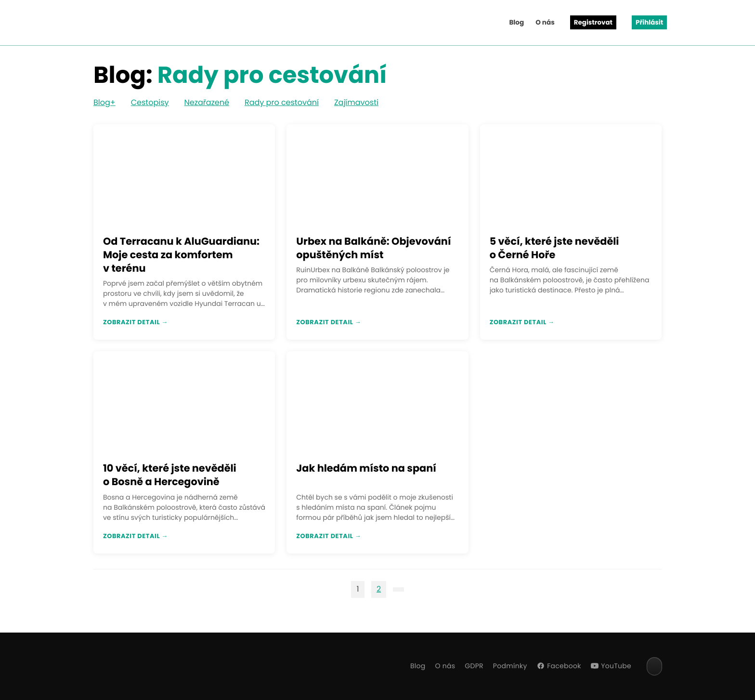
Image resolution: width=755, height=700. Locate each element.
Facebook (559, 666)
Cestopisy (150, 102)
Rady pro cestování (282, 102)
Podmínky (510, 666)
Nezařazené (207, 102)
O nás (545, 22)
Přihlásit (649, 22)
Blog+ (104, 102)
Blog (516, 22)
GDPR (474, 666)
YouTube (611, 666)
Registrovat (593, 22)
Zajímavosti (356, 102)
